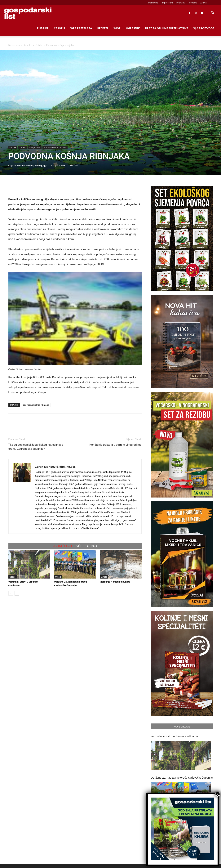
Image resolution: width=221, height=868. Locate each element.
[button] (213, 13)
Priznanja (181, 3)
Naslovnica (14, 45)
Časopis (59, 28)
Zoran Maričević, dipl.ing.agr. (32, 166)
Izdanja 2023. (35, 147)
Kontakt (193, 3)
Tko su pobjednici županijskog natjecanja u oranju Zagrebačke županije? (36, 447)
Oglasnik (133, 28)
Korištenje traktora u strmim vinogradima (115, 445)
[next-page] (17, 593)
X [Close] (218, 794)
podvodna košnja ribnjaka (36, 405)
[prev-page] (11, 593)
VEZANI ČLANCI (62, 546)
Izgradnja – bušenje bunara (115, 582)
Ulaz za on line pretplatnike (166, 28)
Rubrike (43, 28)
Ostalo (39, 45)
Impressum (167, 3)
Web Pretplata (81, 28)
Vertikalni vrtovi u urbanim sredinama (174, 736)
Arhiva (203, 3)
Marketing (153, 3)
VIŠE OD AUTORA (87, 546)
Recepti (103, 28)
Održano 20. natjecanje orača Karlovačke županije (182, 778)
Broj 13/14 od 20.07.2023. (55, 147)
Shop (117, 28)
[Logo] (28, 13)
